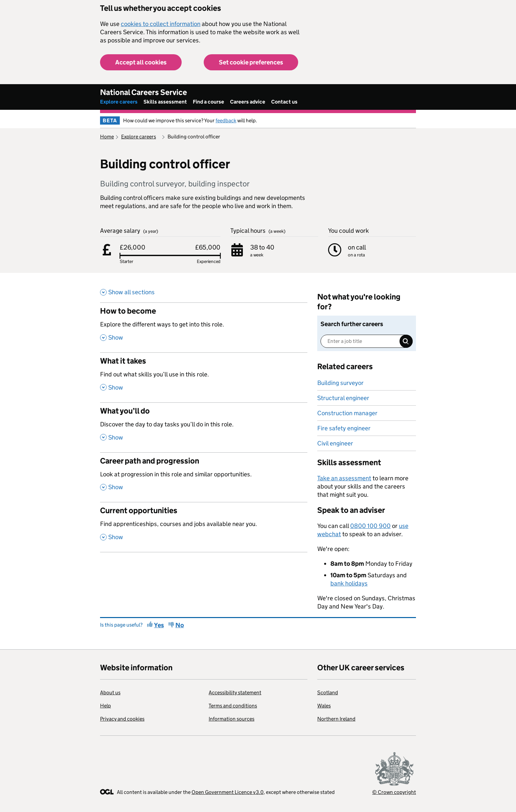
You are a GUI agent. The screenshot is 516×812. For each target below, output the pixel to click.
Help (105, 706)
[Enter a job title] (367, 341)
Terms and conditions (233, 706)
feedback (226, 120)
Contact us (284, 102)
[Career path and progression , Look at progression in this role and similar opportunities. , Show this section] (204, 477)
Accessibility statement (235, 693)
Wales (324, 706)
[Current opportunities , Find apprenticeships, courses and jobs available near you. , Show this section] (204, 527)
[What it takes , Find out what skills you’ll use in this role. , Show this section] (204, 377)
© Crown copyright (394, 792)
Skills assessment (165, 102)
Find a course (208, 102)
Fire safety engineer (344, 428)
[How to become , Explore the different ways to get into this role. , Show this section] (204, 327)
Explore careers (119, 102)
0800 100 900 (370, 526)
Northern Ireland (336, 719)
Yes (159, 625)
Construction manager (347, 413)
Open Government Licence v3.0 (228, 792)
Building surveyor (340, 383)
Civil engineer (335, 443)
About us (110, 693)
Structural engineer (343, 398)
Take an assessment (344, 478)
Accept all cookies (141, 62)
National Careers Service (143, 92)
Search (406, 341)
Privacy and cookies (122, 719)
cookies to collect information (161, 24)
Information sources (232, 719)
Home (107, 137)
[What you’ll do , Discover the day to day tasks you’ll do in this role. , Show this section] (204, 427)
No (180, 625)
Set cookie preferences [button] (251, 62)
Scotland (328, 693)
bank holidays (349, 583)
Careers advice (248, 102)
